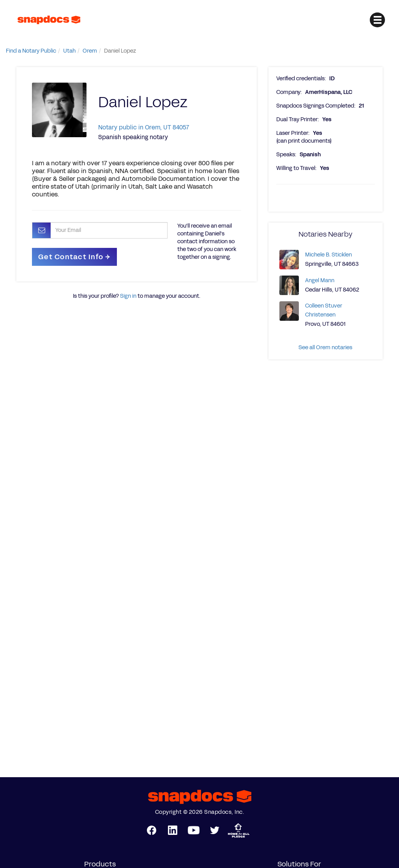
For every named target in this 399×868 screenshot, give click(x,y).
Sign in (128, 296)
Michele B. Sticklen (328, 255)
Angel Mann (320, 280)
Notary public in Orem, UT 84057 (144, 127)
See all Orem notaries (325, 347)
